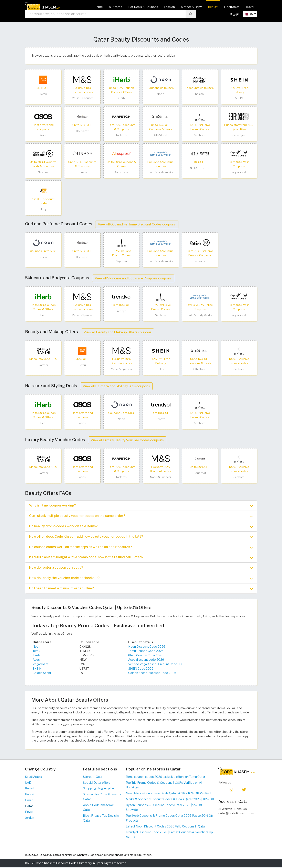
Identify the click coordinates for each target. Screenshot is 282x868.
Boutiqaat (82, 131)
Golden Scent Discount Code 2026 (152, 674)
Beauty (213, 7)
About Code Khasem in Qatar (99, 808)
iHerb (121, 98)
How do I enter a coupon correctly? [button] (141, 568)
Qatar (29, 806)
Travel (250, 7)
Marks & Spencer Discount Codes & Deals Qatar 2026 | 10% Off (170, 800)
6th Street (161, 135)
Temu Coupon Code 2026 (146, 652)
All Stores (116, 7)
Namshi (200, 94)
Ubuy (43, 209)
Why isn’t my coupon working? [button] (141, 506)
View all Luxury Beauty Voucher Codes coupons (127, 440)
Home (99, 7)
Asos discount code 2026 (146, 660)
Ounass (82, 172)
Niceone (43, 172)
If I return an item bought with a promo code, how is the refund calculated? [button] (141, 558)
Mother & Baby (191, 7)
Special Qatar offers (97, 783)
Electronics (232, 7)
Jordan (30, 818)
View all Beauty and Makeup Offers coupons (118, 332)
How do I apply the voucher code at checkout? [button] (141, 579)
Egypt (29, 812)
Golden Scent (42, 674)
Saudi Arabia (34, 777)
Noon (161, 94)
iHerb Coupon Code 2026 (146, 656)
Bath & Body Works (161, 172)
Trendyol (121, 311)
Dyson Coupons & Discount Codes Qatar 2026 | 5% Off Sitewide (164, 808)
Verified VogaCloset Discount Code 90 (155, 665)
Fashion (169, 7)
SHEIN (239, 98)
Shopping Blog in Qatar (99, 789)
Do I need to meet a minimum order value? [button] (141, 589)
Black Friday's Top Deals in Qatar (101, 819)
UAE (28, 783)
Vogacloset (239, 172)
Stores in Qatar (93, 777)
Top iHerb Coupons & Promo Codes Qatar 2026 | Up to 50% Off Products (170, 819)
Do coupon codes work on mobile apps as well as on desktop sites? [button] (141, 547)
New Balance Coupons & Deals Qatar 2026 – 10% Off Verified (168, 794)
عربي (234, 20)
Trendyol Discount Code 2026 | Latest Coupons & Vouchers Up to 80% (169, 835)
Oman (29, 801)
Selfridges (239, 135)
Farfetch (121, 135)
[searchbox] (105, 20)
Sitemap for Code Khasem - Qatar (102, 797)
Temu (43, 94)
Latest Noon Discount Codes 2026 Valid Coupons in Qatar (166, 827)
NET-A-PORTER (200, 168)
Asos (43, 135)
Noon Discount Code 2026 (147, 647)
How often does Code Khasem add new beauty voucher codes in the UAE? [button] (141, 537)
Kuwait (30, 789)
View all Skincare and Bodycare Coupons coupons (133, 278)
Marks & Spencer (82, 98)
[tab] (141, 506)
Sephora (200, 135)
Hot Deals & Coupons (143, 7)
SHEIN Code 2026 (141, 669)
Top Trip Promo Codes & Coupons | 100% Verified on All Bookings (164, 786)
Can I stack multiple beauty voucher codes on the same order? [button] (141, 516)
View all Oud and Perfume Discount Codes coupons (137, 224)
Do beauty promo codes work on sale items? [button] (141, 526)
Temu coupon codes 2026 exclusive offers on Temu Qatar (165, 777)
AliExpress (121, 172)
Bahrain (30, 795)
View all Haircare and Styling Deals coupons (116, 386)
